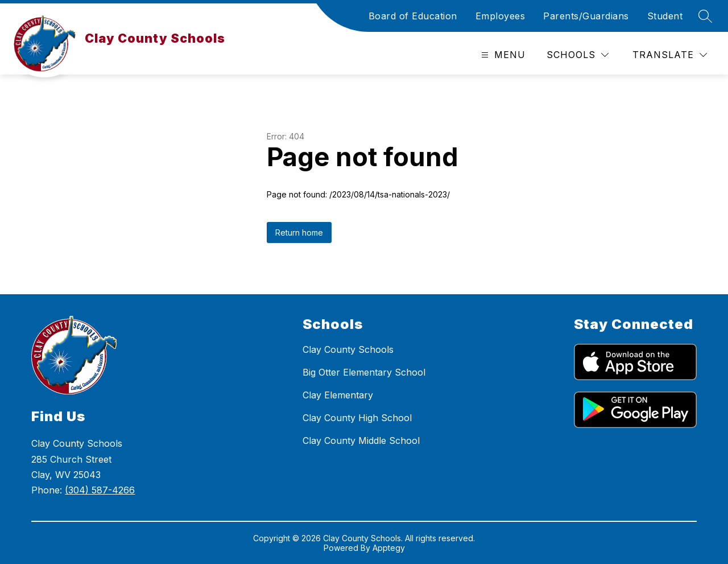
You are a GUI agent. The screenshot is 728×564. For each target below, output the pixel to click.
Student (665, 16)
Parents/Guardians (586, 16)
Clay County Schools (348, 349)
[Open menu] (502, 55)
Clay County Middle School (361, 441)
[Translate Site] (670, 55)
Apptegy (389, 548)
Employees (500, 16)
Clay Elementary (338, 395)
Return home (299, 232)
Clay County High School (357, 418)
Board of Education (413, 16)
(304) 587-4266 (100, 490)
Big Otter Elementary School (364, 372)
